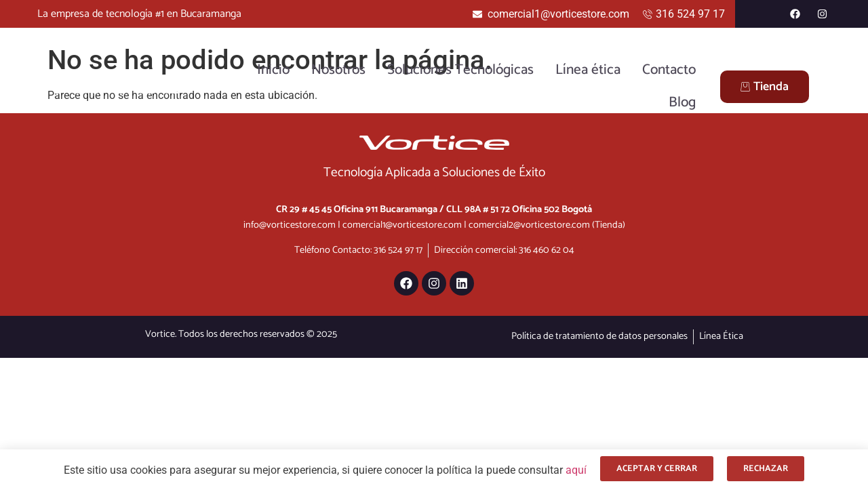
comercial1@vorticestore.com (402, 225)
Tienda (765, 87)
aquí (576, 470)
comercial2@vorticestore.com (529, 225)
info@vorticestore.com (290, 225)
